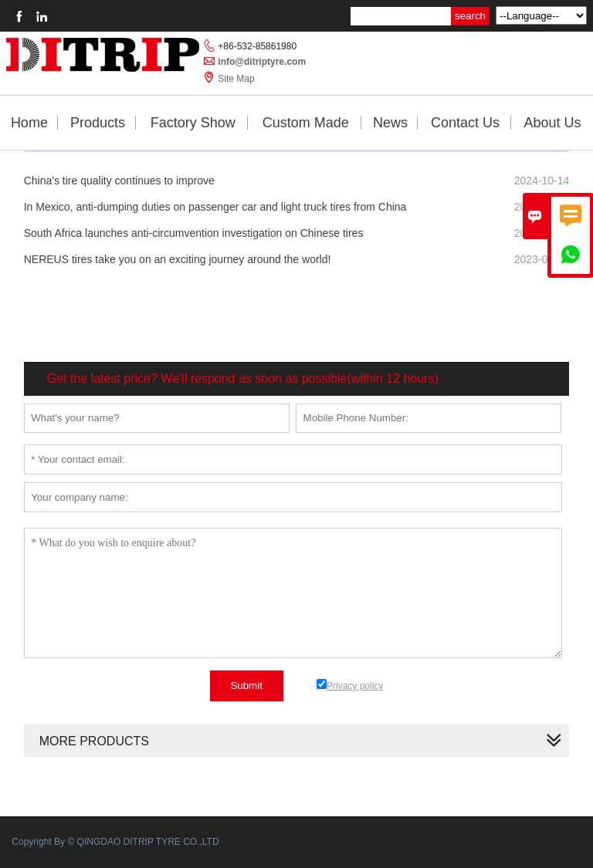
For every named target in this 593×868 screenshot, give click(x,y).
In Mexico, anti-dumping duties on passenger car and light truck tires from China (215, 207)
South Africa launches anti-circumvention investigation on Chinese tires (194, 233)
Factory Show (193, 123)
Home (29, 123)
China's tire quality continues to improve (119, 181)
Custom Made (306, 123)
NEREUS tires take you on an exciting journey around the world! (178, 259)
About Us (553, 123)
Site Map (236, 79)
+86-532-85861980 (257, 46)
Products (98, 123)
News (390, 123)
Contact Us (465, 123)
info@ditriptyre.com (262, 62)
